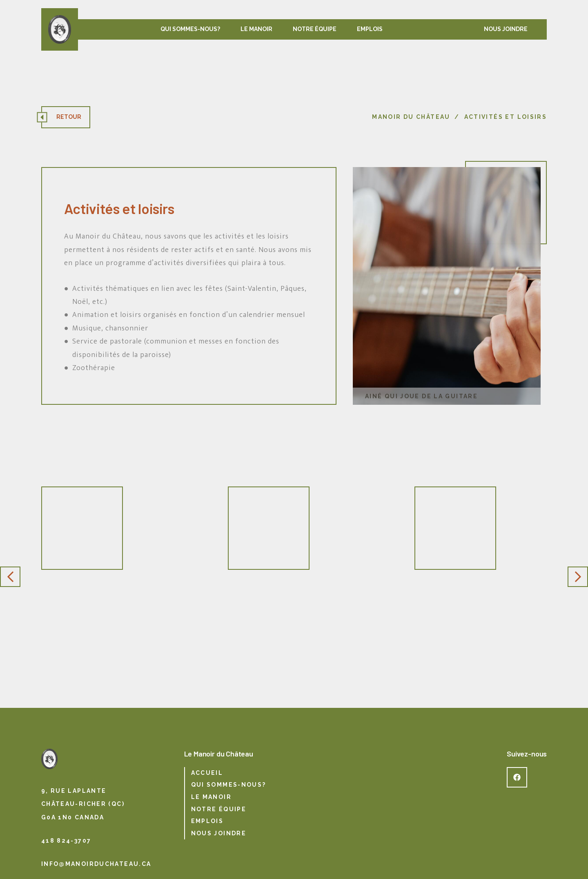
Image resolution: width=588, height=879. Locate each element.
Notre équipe (315, 29)
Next (578, 577)
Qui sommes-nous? (190, 29)
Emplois (370, 29)
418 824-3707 (66, 841)
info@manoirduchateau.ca (96, 864)
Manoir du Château (411, 117)
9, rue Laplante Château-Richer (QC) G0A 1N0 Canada (83, 804)
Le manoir (256, 29)
